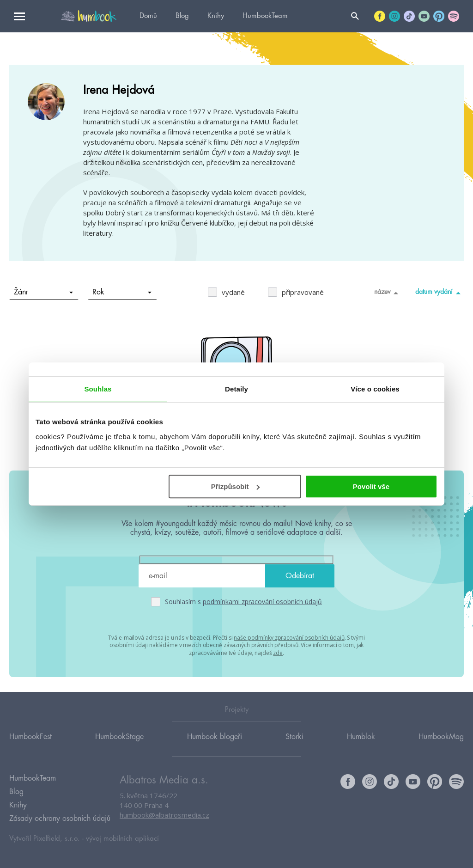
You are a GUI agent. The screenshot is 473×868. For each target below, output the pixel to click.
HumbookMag (441, 737)
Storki (294, 737)
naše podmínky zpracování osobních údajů (289, 638)
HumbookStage (119, 737)
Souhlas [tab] (98, 389)
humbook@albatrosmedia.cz (164, 815)
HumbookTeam (265, 16)
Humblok (361, 737)
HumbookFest (30, 737)
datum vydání (440, 293)
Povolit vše (371, 486)
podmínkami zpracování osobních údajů (262, 602)
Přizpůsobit (236, 486)
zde (278, 653)
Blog (182, 16)
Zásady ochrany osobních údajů (60, 819)
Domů (148, 16)
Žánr (44, 292)
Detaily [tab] (236, 389)
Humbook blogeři (215, 737)
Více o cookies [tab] (375, 389)
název (388, 293)
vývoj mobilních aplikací (122, 839)
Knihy (216, 16)
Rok (122, 292)
